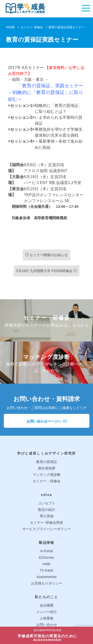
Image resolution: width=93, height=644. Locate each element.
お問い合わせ (47, 625)
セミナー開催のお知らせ (47, 255)
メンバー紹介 (47, 612)
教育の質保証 (47, 462)
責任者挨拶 (47, 468)
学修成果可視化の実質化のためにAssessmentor (47, 635)
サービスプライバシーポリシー (47, 529)
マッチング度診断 (47, 475)
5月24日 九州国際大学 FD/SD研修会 (46, 271)
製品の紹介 (47, 510)
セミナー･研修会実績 (46, 522)
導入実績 (47, 516)
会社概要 (47, 605)
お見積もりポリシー (47, 583)
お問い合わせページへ (47, 421)
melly (46, 564)
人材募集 (47, 618)
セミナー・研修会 (47, 481)
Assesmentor (47, 577)
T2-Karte (46, 570)
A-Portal (46, 551)
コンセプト (47, 503)
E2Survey (46, 557)
